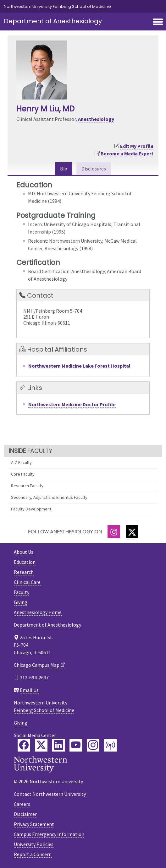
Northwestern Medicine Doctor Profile (72, 404)
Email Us (29, 690)
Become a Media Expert (127, 154)
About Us (24, 552)
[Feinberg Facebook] (24, 745)
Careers (22, 804)
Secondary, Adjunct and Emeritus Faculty (49, 497)
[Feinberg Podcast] (110, 745)
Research (24, 572)
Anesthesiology (96, 119)
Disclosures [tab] (94, 169)
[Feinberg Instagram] (93, 745)
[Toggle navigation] (158, 22)
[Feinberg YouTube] (76, 745)
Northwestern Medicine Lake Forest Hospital (79, 366)
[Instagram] (114, 532)
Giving (21, 602)
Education (25, 562)
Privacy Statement (34, 824)
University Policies (34, 844)
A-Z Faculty (21, 462)
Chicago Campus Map (37, 665)
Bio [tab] (64, 169)
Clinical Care (27, 582)
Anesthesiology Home (38, 612)
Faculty (22, 592)
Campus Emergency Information (49, 834)
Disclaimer (25, 814)
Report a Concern (33, 854)
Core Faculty (23, 474)
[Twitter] (132, 532)
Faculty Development (31, 509)
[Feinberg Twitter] (41, 745)
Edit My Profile (137, 146)
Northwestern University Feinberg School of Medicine (57, 6)
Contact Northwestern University (50, 794)
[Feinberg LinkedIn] (58, 745)
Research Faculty (27, 486)
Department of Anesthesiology (53, 21)
